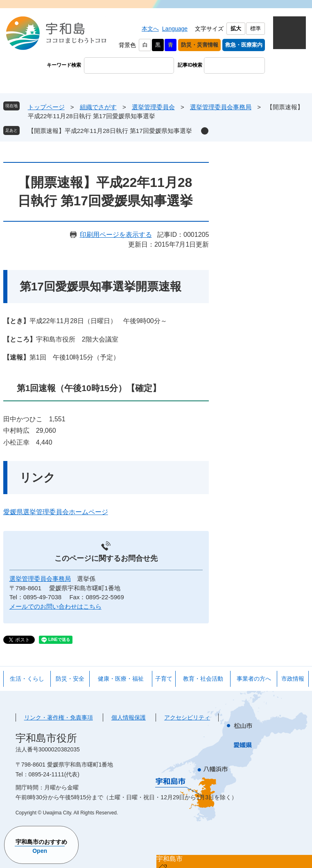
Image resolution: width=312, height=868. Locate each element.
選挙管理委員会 (153, 107)
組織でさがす (98, 107)
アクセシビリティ (187, 717)
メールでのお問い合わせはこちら (55, 606)
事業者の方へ (254, 679)
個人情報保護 (129, 717)
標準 (255, 28)
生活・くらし (27, 679)
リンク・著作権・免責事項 (59, 717)
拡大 (236, 28)
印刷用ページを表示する (116, 235)
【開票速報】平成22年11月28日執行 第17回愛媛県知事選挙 (110, 131)
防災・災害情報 (200, 45)
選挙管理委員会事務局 (221, 107)
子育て (164, 679)
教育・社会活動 (203, 679)
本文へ (150, 29)
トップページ (46, 107)
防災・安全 (70, 679)
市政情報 (293, 679)
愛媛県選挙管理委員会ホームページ (56, 512)
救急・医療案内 (244, 45)
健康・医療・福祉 (121, 679)
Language (175, 29)
